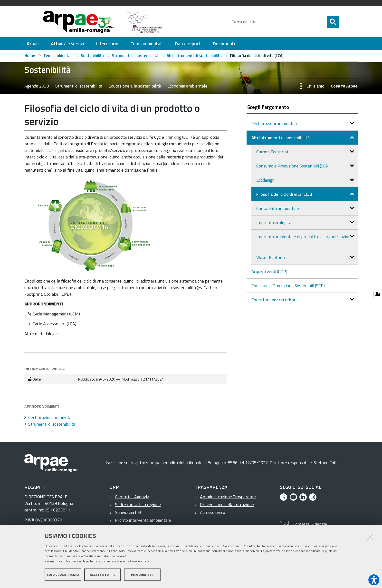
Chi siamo (315, 86)
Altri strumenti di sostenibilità (194, 56)
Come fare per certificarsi (275, 300)
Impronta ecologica (274, 222)
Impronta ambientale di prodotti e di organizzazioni (304, 237)
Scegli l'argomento (268, 107)
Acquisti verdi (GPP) (269, 271)
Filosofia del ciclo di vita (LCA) (285, 194)
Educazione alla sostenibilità (135, 86)
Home (30, 56)
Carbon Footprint (273, 152)
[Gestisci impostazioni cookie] (378, 294)
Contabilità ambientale (278, 208)
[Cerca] (343, 22)
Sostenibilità (92, 56)
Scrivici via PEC (129, 512)
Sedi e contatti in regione (138, 505)
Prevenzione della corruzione (227, 505)
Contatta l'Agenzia (132, 497)
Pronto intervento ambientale (143, 520)
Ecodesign (266, 180)
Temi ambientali (58, 56)
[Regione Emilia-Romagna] (197, 22)
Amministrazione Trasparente (228, 497)
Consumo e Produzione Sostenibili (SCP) (293, 166)
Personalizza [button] (142, 575)
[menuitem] (33, 44)
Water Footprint (272, 257)
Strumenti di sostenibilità (135, 56)
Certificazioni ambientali (275, 123)
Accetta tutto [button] (103, 575)
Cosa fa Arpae (344, 86)
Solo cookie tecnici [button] (63, 575)
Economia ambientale (187, 86)
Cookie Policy (139, 562)
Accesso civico (213, 512)
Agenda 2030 (37, 86)
